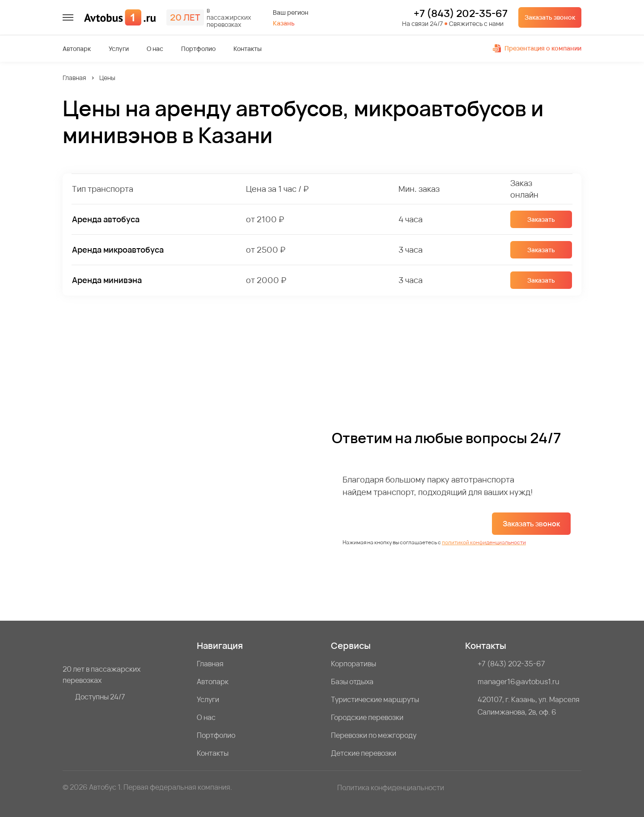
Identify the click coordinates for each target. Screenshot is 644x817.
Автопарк (77, 49)
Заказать (541, 219)
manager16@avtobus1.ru (519, 682)
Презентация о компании (537, 48)
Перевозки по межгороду (374, 735)
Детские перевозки (364, 753)
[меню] (68, 17)
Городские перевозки (367, 717)
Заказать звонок (550, 17)
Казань (284, 23)
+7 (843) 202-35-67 (461, 14)
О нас (155, 49)
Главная (74, 78)
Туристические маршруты (375, 699)
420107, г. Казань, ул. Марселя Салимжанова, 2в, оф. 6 (529, 706)
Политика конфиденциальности (391, 787)
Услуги (119, 49)
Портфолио (198, 49)
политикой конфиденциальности (484, 542)
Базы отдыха (352, 682)
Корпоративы (354, 664)
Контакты (248, 49)
